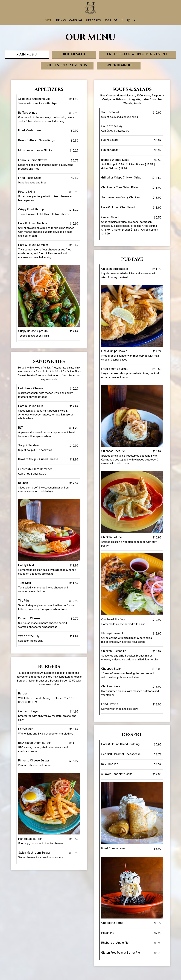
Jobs (108, 20)
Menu (49, 20)
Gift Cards (93, 20)
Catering (76, 20)
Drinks (61, 20)
